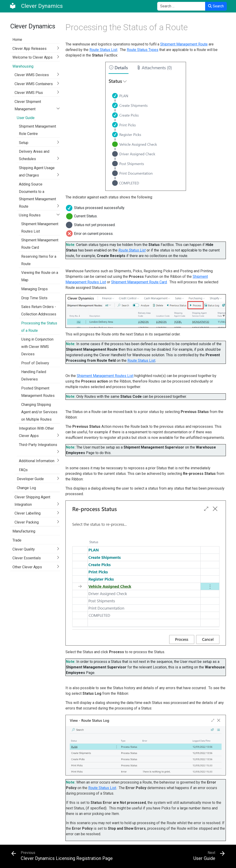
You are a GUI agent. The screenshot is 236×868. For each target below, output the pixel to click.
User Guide (26, 118)
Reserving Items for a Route (39, 260)
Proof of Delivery (35, 363)
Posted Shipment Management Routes (38, 392)
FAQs (23, 470)
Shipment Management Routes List (40, 228)
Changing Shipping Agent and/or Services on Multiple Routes (39, 412)
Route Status (138, 361)
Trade (17, 540)
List (152, 361)
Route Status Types (143, 50)
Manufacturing (24, 531)
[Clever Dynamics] (36, 6)
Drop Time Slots (34, 298)
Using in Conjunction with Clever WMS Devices (37, 347)
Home (17, 40)
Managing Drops (34, 289)
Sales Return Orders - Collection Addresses (39, 310)
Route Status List (103, 50)
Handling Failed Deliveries (34, 376)
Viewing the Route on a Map (40, 276)
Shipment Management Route (184, 44)
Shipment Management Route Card (40, 244)
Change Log (26, 488)
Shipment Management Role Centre (37, 130)
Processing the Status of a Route (39, 327)
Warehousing (23, 66)
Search (216, 6)
